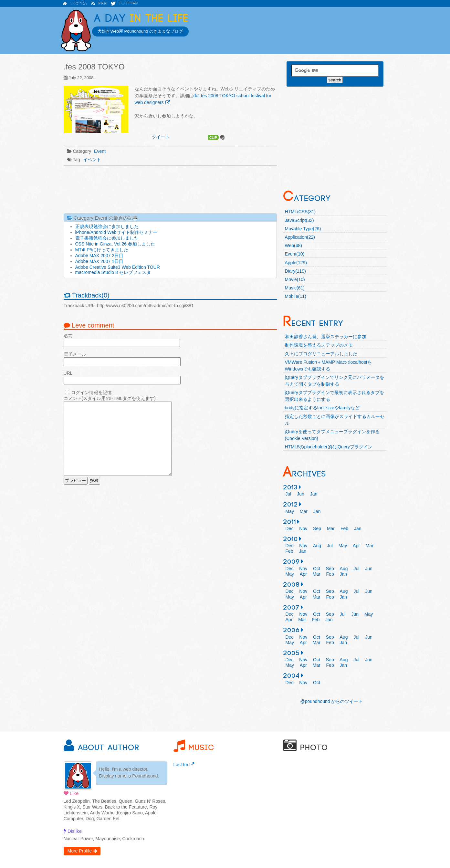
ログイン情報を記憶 (91, 392)
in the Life (141, 19)
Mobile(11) (296, 296)
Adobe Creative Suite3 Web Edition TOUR (118, 267)
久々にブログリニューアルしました (321, 354)
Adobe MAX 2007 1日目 (99, 261)
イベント (92, 160)
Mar (304, 511)
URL (68, 373)
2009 (292, 562)
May (290, 511)
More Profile (80, 851)
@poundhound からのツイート (332, 701)
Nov (303, 528)
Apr (356, 546)
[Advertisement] (170, 189)
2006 (292, 630)
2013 (291, 487)
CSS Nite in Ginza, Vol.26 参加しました (115, 244)
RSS (99, 4)
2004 (292, 676)
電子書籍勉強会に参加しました (107, 238)
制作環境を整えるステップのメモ (319, 345)
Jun (301, 494)
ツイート (161, 137)
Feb (344, 528)
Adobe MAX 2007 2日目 (99, 256)
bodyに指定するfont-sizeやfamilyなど (322, 408)
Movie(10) (295, 279)
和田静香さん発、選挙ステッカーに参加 (326, 337)
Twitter (125, 4)
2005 (292, 653)
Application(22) (300, 237)
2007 (292, 608)
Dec (290, 528)
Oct (317, 569)
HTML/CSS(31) (300, 212)
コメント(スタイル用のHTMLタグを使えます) (110, 398)
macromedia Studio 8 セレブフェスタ (113, 272)
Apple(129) (296, 263)
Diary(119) (295, 271)
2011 (290, 522)
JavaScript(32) (299, 220)
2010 (291, 539)
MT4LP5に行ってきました (102, 250)
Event (100, 151)
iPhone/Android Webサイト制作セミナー (116, 232)
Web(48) (293, 246)
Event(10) (295, 254)
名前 (68, 336)
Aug (317, 546)
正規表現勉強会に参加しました (107, 226)
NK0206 (74, 4)
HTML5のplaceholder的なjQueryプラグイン (329, 447)
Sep (317, 528)
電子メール (75, 354)
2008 (292, 585)
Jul (288, 494)
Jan (314, 494)
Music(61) (295, 288)
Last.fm (181, 765)
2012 (291, 505)
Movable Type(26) (303, 229)
